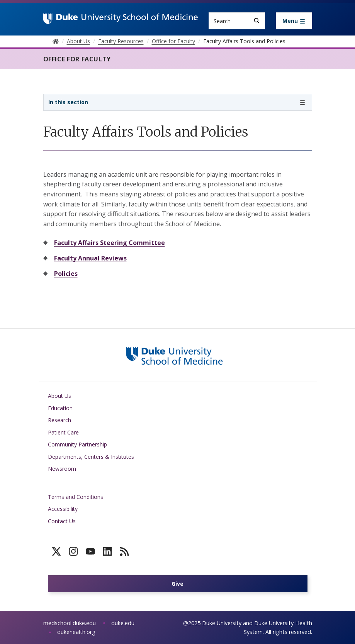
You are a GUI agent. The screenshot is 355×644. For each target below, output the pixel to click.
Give (177, 584)
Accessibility (63, 509)
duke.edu (123, 623)
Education (60, 408)
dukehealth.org (76, 632)
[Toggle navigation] (294, 21)
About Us (59, 396)
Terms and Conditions (76, 497)
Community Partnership (77, 444)
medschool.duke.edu (70, 623)
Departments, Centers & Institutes (91, 457)
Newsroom (62, 469)
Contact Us (62, 521)
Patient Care (63, 432)
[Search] (257, 21)
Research (59, 420)
